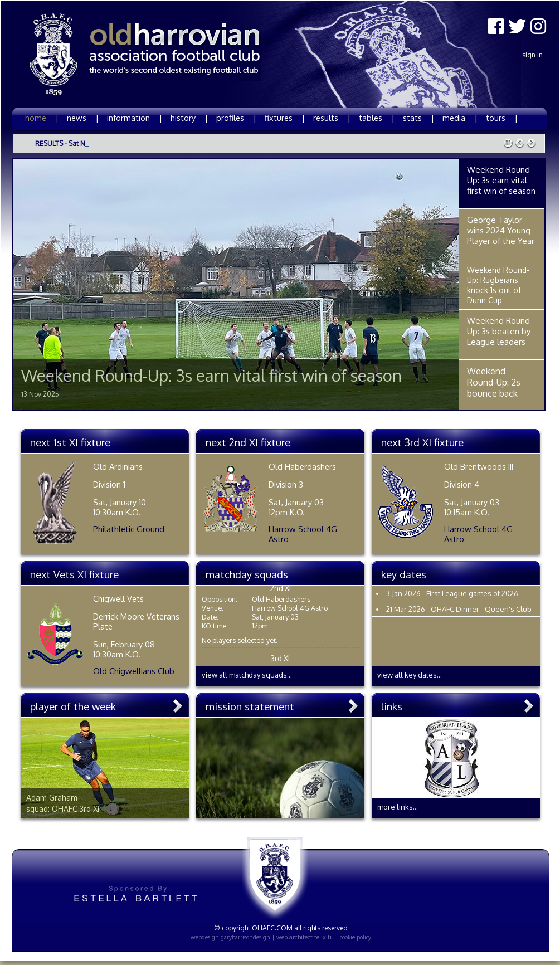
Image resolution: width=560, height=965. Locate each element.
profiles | (236, 118)
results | (332, 118)
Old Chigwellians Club (134, 671)
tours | (502, 118)
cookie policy (356, 937)
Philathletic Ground (129, 529)
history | (189, 118)
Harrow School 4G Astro (303, 534)
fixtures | (285, 118)
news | (83, 118)
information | (135, 118)
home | (42, 118)
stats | (418, 118)
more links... (398, 807)
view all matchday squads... (247, 675)
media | (460, 118)
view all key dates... (410, 675)
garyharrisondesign (245, 937)
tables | (377, 118)
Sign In (532, 55)
